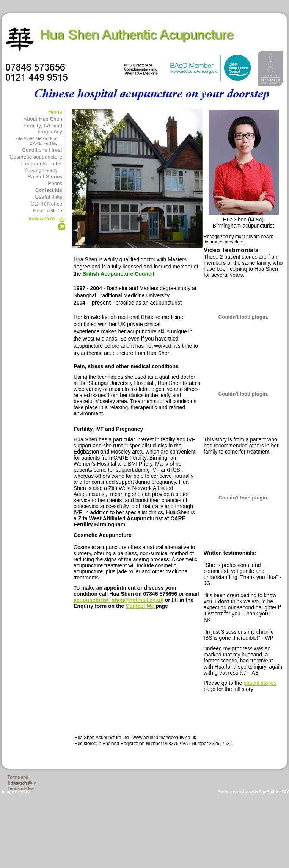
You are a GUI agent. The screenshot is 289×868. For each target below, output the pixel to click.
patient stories (260, 683)
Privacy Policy (22, 783)
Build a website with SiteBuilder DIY (253, 792)
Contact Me (141, 606)
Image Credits (16, 792)
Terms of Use (21, 788)
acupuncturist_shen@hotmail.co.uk (119, 600)
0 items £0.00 (42, 219)
